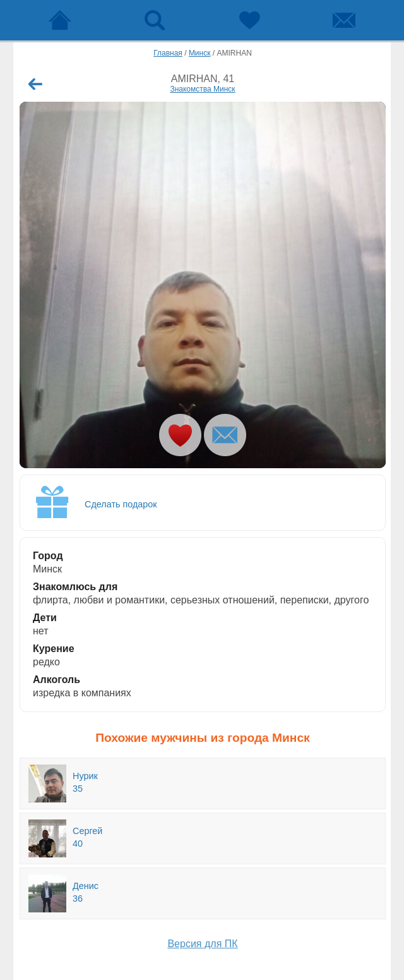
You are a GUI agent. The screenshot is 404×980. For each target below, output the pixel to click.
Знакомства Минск (202, 89)
